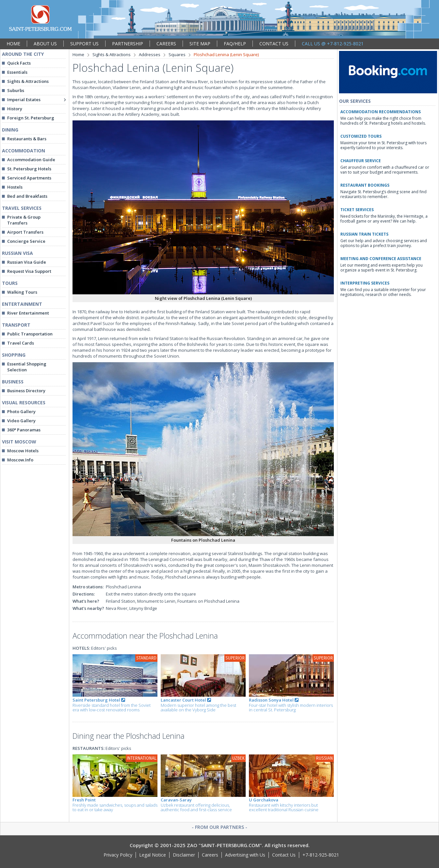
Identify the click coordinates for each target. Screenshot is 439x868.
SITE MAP (200, 44)
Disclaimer (184, 855)
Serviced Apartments (29, 178)
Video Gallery (21, 421)
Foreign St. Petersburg (31, 118)
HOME (13, 44)
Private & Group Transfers (24, 220)
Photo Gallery (21, 411)
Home (78, 54)
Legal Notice (153, 855)
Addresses (150, 54)
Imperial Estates (24, 100)
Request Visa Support (29, 271)
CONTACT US (274, 44)
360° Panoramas (24, 430)
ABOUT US (45, 44)
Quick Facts (19, 63)
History (15, 109)
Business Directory (26, 391)
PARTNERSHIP (128, 44)
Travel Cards (21, 343)
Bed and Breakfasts (27, 196)
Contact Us (284, 855)
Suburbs (16, 90)
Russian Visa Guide (27, 262)
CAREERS (166, 44)
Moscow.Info (20, 460)
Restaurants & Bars (27, 139)
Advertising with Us (245, 855)
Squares (177, 54)
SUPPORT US (84, 44)
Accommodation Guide (31, 160)
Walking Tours (22, 292)
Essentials (17, 72)
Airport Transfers (25, 232)
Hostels (15, 187)
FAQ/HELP (235, 44)
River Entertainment (28, 313)
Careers (210, 855)
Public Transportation (30, 334)
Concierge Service (26, 241)
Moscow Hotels (23, 451)
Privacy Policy (118, 855)
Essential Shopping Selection (27, 367)
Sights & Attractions (28, 81)
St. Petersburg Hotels (29, 169)
